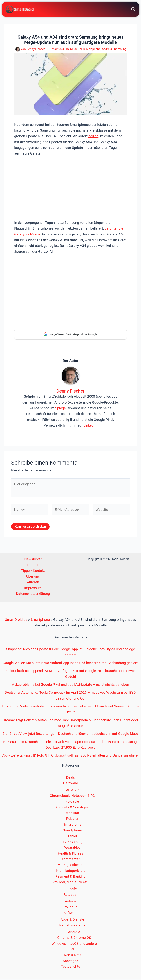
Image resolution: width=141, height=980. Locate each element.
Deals (70, 778)
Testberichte (70, 967)
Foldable (72, 802)
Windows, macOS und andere (74, 944)
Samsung (120, 49)
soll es (93, 136)
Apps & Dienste (72, 920)
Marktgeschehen (70, 865)
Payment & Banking (70, 877)
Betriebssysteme (72, 926)
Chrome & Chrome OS (74, 938)
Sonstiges (70, 961)
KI (72, 950)
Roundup (70, 908)
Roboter (72, 819)
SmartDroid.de (16, 620)
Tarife (72, 889)
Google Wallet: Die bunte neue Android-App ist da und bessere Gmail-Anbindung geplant (71, 663)
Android (107, 49)
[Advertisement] (70, 188)
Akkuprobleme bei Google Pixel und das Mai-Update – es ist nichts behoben (70, 685)
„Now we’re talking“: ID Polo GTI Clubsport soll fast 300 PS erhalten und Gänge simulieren (70, 756)
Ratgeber (70, 895)
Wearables (72, 848)
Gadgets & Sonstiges (72, 808)
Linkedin (90, 426)
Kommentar (70, 860)
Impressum (33, 588)
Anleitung (72, 902)
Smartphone (93, 49)
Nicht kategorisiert (70, 871)
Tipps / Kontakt (33, 571)
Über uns (33, 577)
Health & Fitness (70, 854)
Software (70, 913)
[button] (133, 10)
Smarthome (72, 825)
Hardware (70, 784)
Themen (33, 565)
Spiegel (61, 409)
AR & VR (72, 790)
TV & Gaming (72, 842)
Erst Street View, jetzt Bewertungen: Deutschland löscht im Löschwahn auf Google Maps (70, 734)
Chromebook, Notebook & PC (72, 796)
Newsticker (33, 560)
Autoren (33, 583)
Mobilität (72, 813)
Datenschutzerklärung (33, 594)
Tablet (72, 836)
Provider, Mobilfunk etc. (70, 883)
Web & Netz (72, 955)
